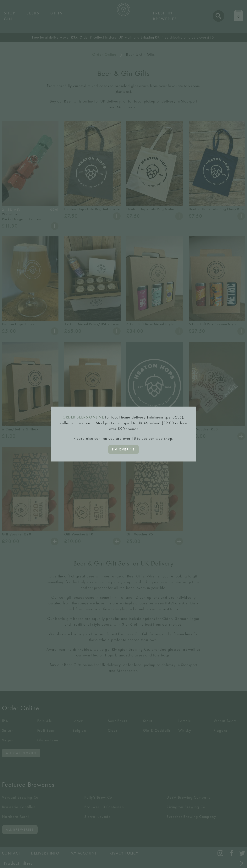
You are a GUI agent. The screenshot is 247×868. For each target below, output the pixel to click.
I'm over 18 (123, 449)
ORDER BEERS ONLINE (83, 417)
